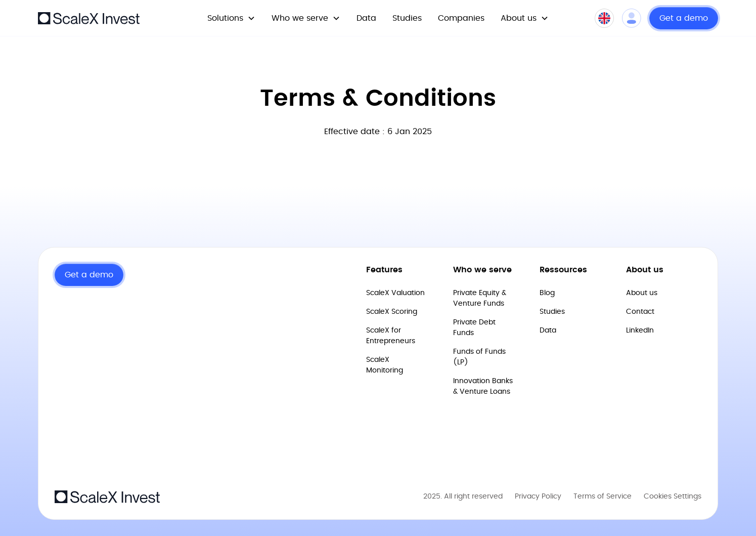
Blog (547, 293)
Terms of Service (603, 497)
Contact (640, 312)
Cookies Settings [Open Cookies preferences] (673, 497)
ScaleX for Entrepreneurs (391, 336)
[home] (89, 18)
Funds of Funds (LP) (479, 357)
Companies (461, 18)
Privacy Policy (538, 497)
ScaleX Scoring (392, 312)
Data (366, 18)
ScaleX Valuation (395, 293)
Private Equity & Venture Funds (480, 298)
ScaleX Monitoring (385, 365)
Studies (407, 18)
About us (642, 293)
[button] (231, 18)
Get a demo (684, 18)
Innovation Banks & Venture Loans (483, 386)
